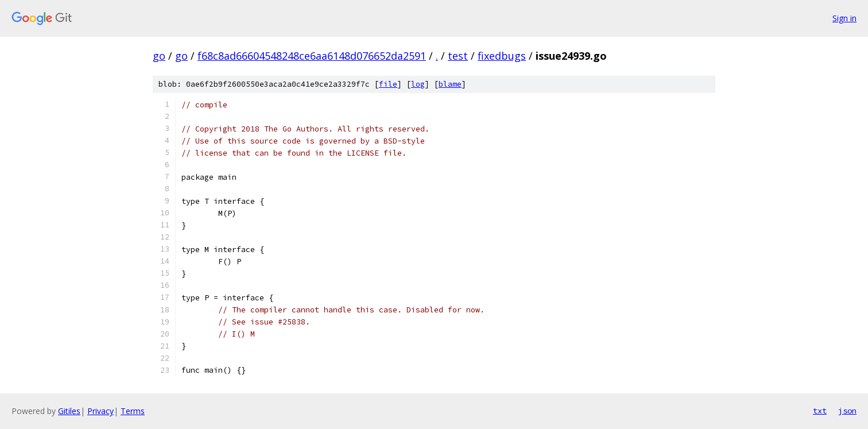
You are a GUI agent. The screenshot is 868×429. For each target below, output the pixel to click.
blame (450, 84)
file (388, 84)
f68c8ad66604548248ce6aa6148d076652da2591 (312, 56)
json (847, 411)
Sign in (844, 18)
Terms (133, 411)
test (458, 56)
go (159, 56)
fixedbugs (502, 56)
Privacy (100, 411)
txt (820, 411)
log (418, 84)
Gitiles (69, 411)
